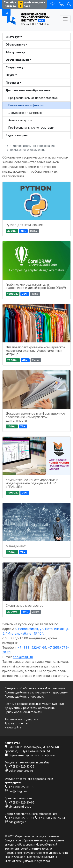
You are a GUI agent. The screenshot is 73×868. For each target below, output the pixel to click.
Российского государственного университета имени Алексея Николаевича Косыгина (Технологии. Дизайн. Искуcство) (36, 857)
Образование (15, 44)
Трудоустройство (17, 723)
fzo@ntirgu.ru (16, 791)
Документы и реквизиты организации (30, 708)
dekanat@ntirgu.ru (19, 771)
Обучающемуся (17, 60)
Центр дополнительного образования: (31, 814)
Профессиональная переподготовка (33, 98)
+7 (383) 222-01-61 (32, 648)
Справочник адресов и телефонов (30, 755)
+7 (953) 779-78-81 (50, 818)
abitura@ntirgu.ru (18, 807)
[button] (6, 12)
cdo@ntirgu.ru (23, 657)
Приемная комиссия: (19, 798)
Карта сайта (13, 727)
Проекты (12, 83)
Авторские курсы (20, 120)
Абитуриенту (15, 52)
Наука (10, 75)
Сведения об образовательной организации (35, 688)
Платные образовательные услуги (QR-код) (34, 704)
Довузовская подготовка (25, 113)
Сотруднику (15, 67)
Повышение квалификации (26, 105)
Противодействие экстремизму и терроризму (36, 692)
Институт (13, 37)
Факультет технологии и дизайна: (27, 762)
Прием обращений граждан (23, 712)
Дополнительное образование (28, 90)
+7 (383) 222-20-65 (20, 802)
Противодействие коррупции (25, 696)
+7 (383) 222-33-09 (19, 766)
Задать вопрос (17, 135)
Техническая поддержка (22, 719)
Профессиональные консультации (31, 128)
